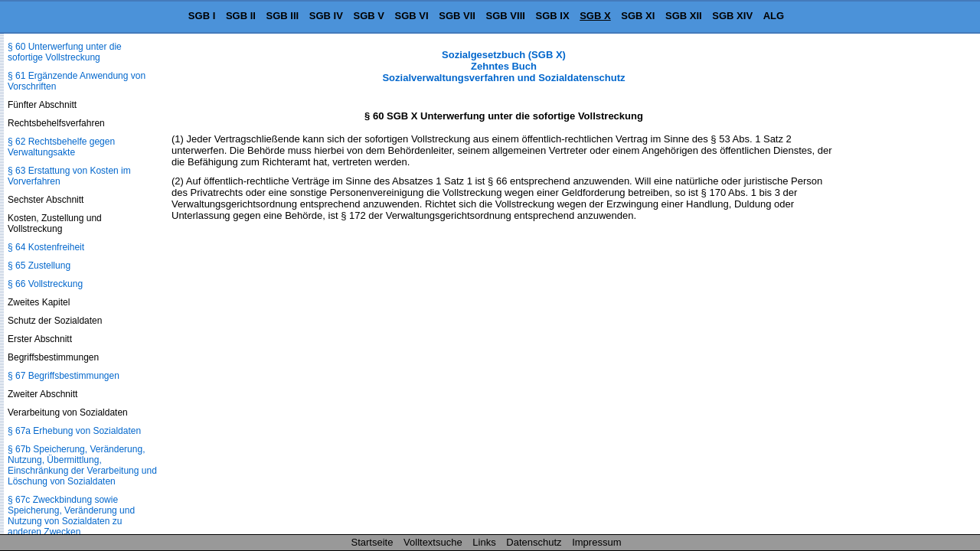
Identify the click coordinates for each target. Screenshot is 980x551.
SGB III (283, 16)
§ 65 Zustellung (39, 266)
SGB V (368, 16)
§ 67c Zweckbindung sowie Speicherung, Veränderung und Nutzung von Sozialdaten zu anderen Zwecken (71, 516)
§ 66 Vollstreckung (45, 284)
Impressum (596, 542)
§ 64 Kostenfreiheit (46, 247)
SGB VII (457, 16)
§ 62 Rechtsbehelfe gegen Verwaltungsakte (61, 147)
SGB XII (684, 16)
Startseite (372, 542)
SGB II (241, 16)
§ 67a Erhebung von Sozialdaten (74, 431)
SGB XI (638, 16)
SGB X (595, 16)
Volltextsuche (433, 542)
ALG (774, 16)
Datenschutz (534, 542)
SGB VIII (506, 16)
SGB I (202, 16)
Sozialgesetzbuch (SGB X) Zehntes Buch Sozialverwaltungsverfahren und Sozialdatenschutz (503, 66)
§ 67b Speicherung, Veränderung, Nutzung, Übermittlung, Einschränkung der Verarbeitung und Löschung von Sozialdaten (82, 465)
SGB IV (326, 16)
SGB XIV (732, 16)
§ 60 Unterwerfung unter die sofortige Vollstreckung (65, 52)
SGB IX (553, 16)
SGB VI (412, 16)
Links (484, 542)
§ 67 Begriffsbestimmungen (64, 376)
